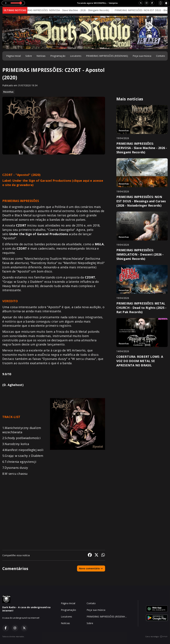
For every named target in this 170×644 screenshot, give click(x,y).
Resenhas (8, 92)
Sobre (29, 56)
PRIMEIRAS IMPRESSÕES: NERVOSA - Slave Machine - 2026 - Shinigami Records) (68, 10)
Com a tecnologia (156, 637)
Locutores (76, 56)
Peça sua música (142, 56)
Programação (58, 56)
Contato (161, 56)
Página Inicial (14, 56)
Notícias (41, 56)
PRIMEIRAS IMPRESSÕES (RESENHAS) (107, 56)
